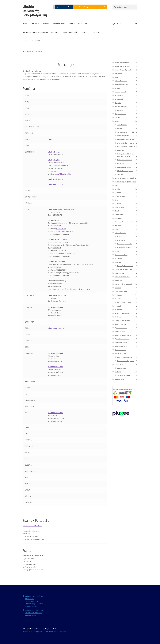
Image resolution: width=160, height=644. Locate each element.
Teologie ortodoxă (124, 375)
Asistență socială (121, 92)
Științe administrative (122, 321)
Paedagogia (121, 150)
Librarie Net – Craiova (56, 328)
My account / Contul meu (64, 7)
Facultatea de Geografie (126, 361)
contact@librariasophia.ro (63, 174)
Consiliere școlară (123, 136)
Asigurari (118, 88)
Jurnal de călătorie (121, 255)
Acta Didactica (122, 125)
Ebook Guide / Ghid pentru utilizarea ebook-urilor (90, 7)
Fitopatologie (120, 207)
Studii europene (120, 350)
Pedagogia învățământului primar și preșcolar (126, 155)
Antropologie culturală (123, 63)
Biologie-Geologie (121, 106)
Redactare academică (125, 160)
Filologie (118, 204)
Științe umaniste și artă (123, 335)
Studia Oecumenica (124, 167)
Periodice (97, 32)
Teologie (118, 372)
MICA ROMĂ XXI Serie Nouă (126, 147)
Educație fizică (120, 196)
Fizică (117, 211)
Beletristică (119, 99)
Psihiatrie (118, 306)
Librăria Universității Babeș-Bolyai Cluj (35, 11)
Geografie (118, 218)
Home (25, 24)
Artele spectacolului (122, 85)
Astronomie (119, 95)
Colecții (84, 32)
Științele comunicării (122, 339)
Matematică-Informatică (123, 284)
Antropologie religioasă (123, 70)
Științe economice (121, 328)
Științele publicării (121, 346)
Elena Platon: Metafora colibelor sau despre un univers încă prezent (34, 613)
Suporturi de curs (121, 353)
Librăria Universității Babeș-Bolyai (61, 209)
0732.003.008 (61, 229)
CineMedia (121, 128)
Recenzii (46, 24)
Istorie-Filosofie (120, 233)
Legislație (118, 262)
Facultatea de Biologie (125, 357)
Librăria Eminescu (55, 152)
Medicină (118, 288)
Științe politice (120, 332)
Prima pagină (29, 52)
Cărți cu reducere (59, 24)
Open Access (83, 24)
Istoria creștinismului (125, 244)
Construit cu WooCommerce (55, 632)
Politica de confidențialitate (33, 632)
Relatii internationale (122, 313)
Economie (118, 193)
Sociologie (118, 317)
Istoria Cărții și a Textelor (126, 143)
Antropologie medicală (123, 66)
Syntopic (120, 174)
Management (119, 273)
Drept (117, 185)
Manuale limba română (123, 277)
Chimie (117, 117)
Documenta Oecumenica (126, 139)
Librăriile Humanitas (56, 184)
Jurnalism (118, 258)
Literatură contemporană (123, 269)
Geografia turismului (124, 222)
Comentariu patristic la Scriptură (126, 178)
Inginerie (118, 226)
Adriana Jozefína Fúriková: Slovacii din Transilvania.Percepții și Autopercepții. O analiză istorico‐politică (35, 601)
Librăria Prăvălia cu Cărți (57, 295)
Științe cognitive (120, 324)
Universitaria (119, 379)
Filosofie (120, 237)
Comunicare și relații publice (124, 182)
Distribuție (36, 40)
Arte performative (121, 81)
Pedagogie (118, 295)
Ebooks (72, 24)
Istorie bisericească (124, 248)
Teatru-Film (119, 364)
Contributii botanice (124, 302)
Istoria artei (121, 240)
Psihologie (118, 310)
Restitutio (121, 163)
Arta (116, 77)
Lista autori (35, 24)
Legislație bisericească (125, 266)
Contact (26, 40)
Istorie (117, 229)
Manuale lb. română (70, 32)
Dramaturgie (122, 368)
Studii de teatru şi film (125, 171)
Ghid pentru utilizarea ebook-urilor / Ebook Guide (41, 32)
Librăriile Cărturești (55, 179)
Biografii (118, 103)
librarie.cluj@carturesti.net (64, 231)
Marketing (118, 280)
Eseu (116, 200)
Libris (50, 139)
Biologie (120, 110)
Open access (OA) (121, 291)
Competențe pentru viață (126, 132)
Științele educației (121, 343)
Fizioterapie (119, 215)
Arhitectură (119, 74)
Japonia (118, 251)
